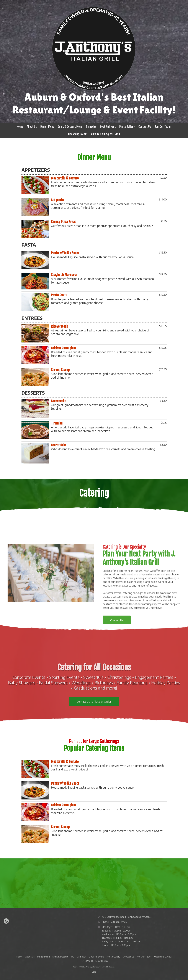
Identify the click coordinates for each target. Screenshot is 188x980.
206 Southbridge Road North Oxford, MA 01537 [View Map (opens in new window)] (127, 917)
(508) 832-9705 (118, 922)
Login (94, 972)
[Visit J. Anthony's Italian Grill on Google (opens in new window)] (6, 921)
